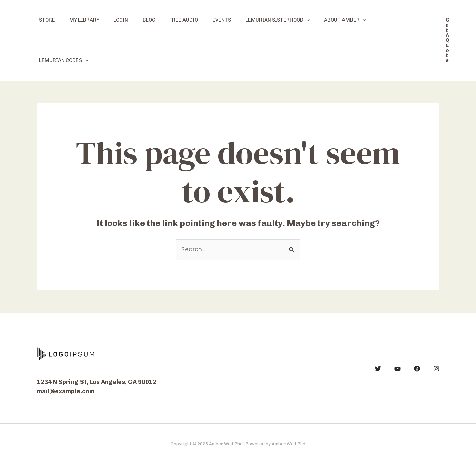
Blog (158, 20)
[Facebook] (417, 369)
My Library (88, 20)
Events (235, 20)
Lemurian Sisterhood (294, 20)
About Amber (364, 20)
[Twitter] (378, 369)
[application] (323, 20)
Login (127, 20)
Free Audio (195, 20)
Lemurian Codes (65, 60)
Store (48, 20)
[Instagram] (436, 369)
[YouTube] (398, 369)
